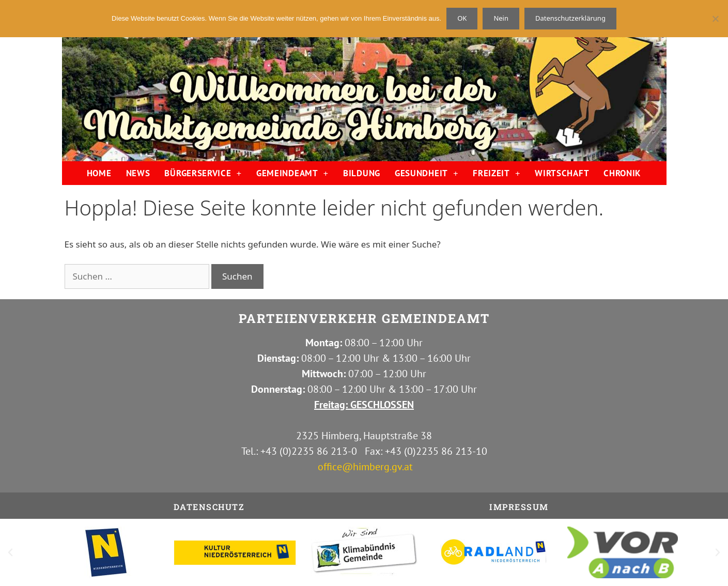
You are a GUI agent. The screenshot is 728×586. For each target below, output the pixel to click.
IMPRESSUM (519, 507)
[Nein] (715, 19)
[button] (10, 552)
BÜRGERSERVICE (203, 173)
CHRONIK (622, 173)
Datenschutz (209, 507)
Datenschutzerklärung (570, 18)
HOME (99, 173)
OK (462, 18)
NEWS (138, 173)
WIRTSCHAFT (562, 173)
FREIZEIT (497, 173)
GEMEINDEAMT (292, 173)
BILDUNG (362, 173)
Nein (501, 18)
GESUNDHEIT (427, 173)
